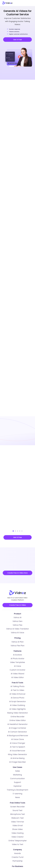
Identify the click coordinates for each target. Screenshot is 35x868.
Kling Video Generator (17, 755)
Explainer (18, 787)
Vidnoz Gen (17, 622)
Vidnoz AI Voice (17, 633)
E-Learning (18, 794)
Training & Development (17, 791)
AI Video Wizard (17, 674)
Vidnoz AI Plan (18, 643)
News (17, 798)
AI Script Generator (18, 702)
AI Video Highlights (18, 710)
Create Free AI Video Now (17, 573)
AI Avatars (17, 656)
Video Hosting (18, 834)
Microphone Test (18, 815)
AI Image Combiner (17, 729)
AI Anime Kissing (18, 759)
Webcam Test (17, 819)
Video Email (18, 826)
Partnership (18, 862)
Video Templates (17, 663)
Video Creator (17, 838)
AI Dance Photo (18, 698)
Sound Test (17, 811)
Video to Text (18, 845)
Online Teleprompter (18, 841)
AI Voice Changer (17, 744)
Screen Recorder (18, 807)
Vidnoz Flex (17, 626)
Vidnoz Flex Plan (18, 646)
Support (17, 783)
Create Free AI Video (18, 605)
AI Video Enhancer (17, 695)
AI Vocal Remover (17, 751)
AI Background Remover (18, 736)
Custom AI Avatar (17, 671)
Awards (17, 854)
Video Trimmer (18, 822)
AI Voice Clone (18, 740)
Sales (18, 772)
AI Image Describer (18, 763)
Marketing (17, 775)
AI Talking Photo (17, 687)
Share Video (17, 830)
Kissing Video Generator (18, 714)
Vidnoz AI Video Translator (17, 630)
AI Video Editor (18, 678)
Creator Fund (18, 858)
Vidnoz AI (17, 618)
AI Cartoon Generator (17, 733)
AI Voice (18, 667)
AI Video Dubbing (17, 706)
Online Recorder (17, 717)
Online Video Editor (18, 721)
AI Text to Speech (18, 748)
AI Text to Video (17, 691)
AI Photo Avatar (17, 659)
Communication (17, 779)
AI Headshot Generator (17, 725)
